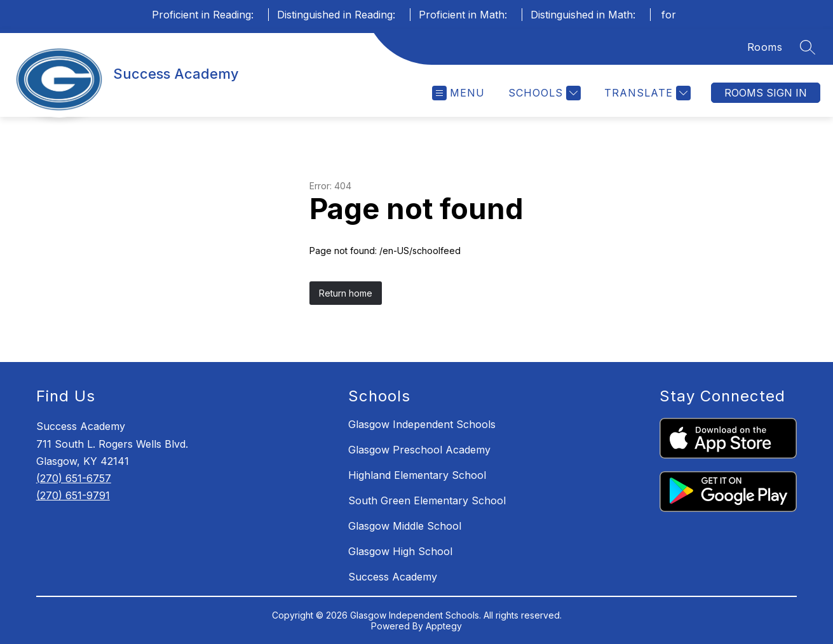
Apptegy (444, 626)
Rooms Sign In (766, 93)
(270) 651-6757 (74, 478)
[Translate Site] (646, 93)
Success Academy (393, 577)
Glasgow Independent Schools (422, 424)
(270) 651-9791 (73, 495)
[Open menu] (458, 93)
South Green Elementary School (427, 500)
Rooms (765, 47)
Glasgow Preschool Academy (419, 450)
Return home (346, 293)
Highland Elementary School (417, 475)
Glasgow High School (400, 551)
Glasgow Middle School (405, 526)
